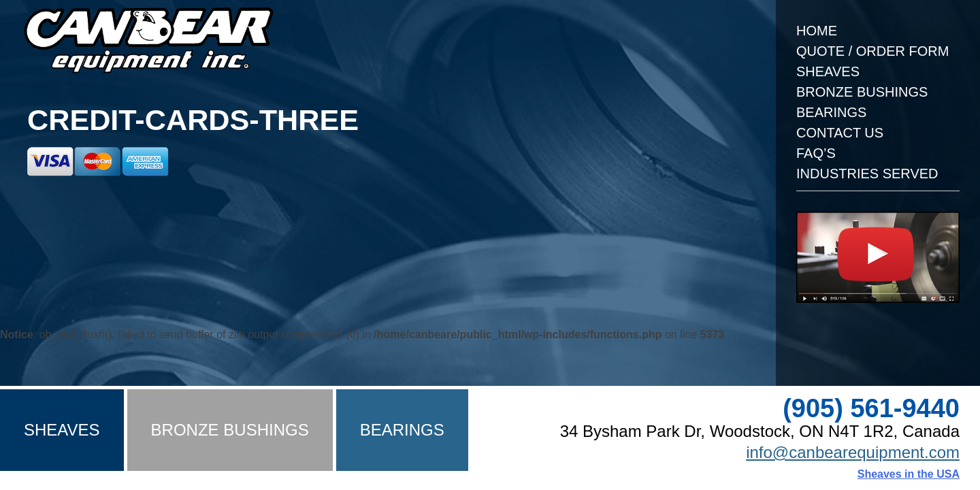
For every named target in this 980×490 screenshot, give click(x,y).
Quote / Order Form (872, 51)
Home (817, 31)
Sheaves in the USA (909, 474)
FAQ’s (816, 153)
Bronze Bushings (862, 92)
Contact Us (840, 133)
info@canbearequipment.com (853, 452)
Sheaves (828, 71)
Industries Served (867, 174)
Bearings (831, 112)
